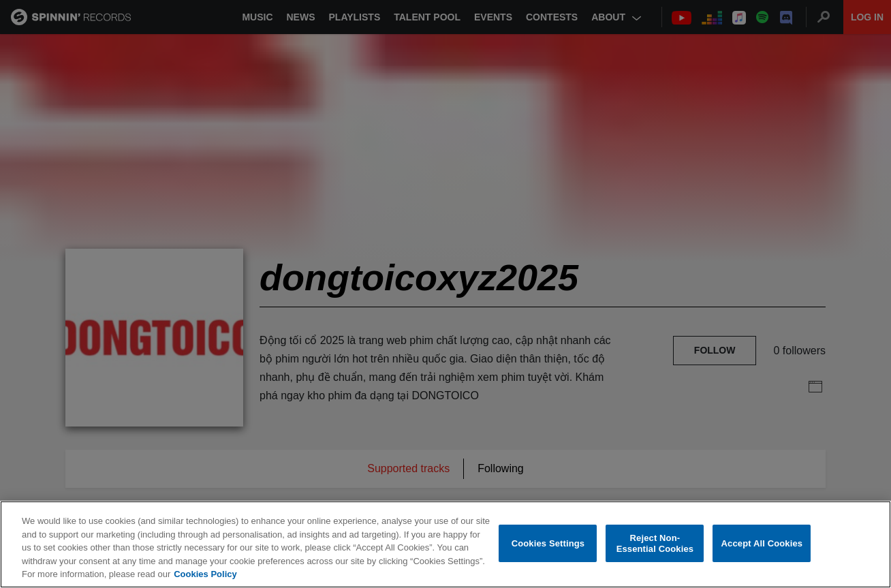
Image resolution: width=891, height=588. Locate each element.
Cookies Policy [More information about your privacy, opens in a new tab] (205, 574)
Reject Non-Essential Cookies (655, 543)
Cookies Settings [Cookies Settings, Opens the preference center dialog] (548, 543)
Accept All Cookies (762, 543)
